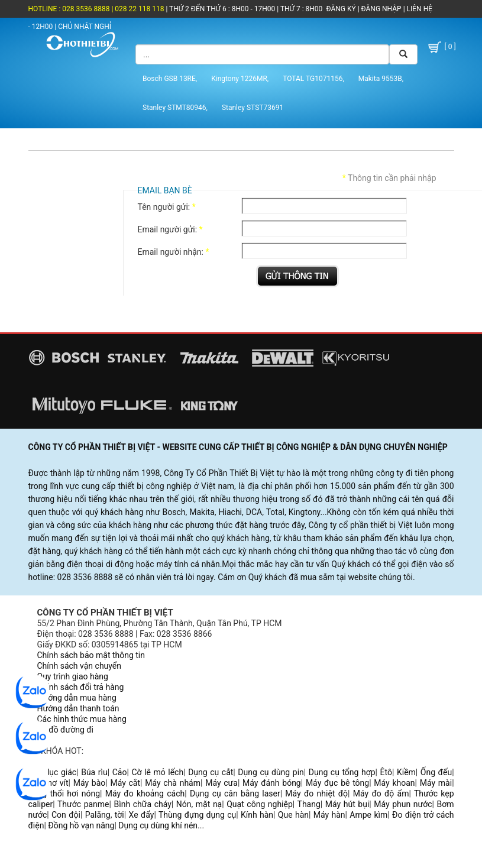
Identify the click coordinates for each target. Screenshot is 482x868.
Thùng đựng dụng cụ (197, 815)
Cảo (120, 772)
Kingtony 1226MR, (240, 79)
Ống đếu (436, 772)
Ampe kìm (368, 815)
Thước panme (83, 804)
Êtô (386, 772)
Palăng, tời (105, 815)
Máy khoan (394, 783)
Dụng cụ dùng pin (271, 772)
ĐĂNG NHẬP (381, 9)
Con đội (66, 815)
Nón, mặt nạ (199, 804)
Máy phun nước (403, 804)
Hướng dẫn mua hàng (77, 698)
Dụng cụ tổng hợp (342, 772)
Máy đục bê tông (337, 783)
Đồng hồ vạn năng (81, 825)
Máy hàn (329, 815)
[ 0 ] (441, 47)
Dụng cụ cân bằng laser (235, 793)
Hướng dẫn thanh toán (78, 708)
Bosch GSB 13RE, (170, 79)
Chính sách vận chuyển (80, 666)
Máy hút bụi (347, 804)
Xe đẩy (142, 815)
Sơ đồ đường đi (65, 730)
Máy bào (90, 783)
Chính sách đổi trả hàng (81, 687)
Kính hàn (257, 815)
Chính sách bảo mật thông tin (91, 655)
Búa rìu (94, 772)
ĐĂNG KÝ (341, 9)
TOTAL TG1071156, (313, 79)
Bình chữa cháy (143, 804)
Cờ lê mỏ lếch (157, 772)
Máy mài (436, 783)
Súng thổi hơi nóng (64, 793)
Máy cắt (125, 783)
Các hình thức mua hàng (82, 719)
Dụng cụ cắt (211, 772)
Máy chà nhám (173, 783)
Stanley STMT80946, (175, 108)
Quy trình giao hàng (73, 676)
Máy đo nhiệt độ (316, 793)
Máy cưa (221, 783)
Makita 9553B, (381, 79)
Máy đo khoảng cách (145, 793)
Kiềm (406, 772)
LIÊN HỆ (419, 9)
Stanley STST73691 (253, 108)
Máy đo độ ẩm (381, 793)
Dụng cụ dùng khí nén (158, 825)
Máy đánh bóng (272, 783)
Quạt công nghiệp (260, 804)
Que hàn (293, 815)
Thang (309, 804)
